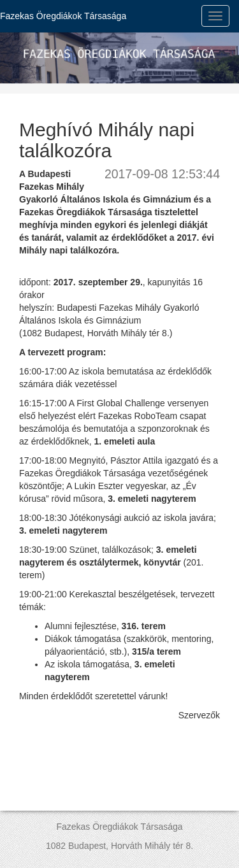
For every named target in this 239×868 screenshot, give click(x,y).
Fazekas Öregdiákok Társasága (63, 16)
